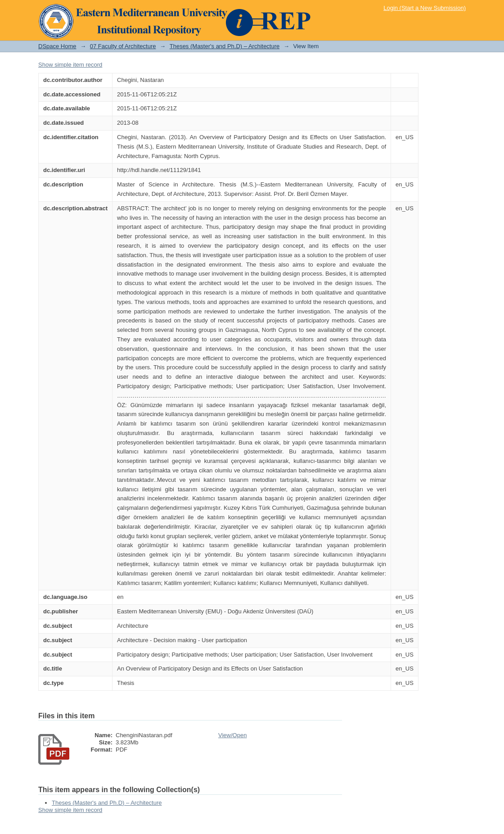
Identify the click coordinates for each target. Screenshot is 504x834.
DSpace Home (57, 46)
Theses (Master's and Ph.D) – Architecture (225, 46)
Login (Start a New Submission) (425, 8)
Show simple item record (70, 65)
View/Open (232, 735)
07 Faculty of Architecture (123, 46)
